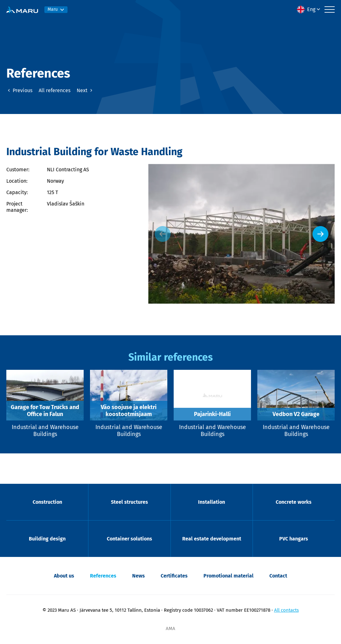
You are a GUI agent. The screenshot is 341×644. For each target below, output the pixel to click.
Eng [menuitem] (311, 9)
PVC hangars (294, 539)
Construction (47, 502)
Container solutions (129, 539)
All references (55, 90)
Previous (19, 90)
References (103, 576)
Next (85, 90)
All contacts (286, 610)
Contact (278, 576)
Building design (47, 539)
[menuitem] (309, 9)
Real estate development (212, 539)
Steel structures (129, 502)
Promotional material (228, 576)
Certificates (174, 576)
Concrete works (294, 502)
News (138, 576)
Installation (212, 502)
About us (64, 576)
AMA (170, 628)
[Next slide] (320, 234)
